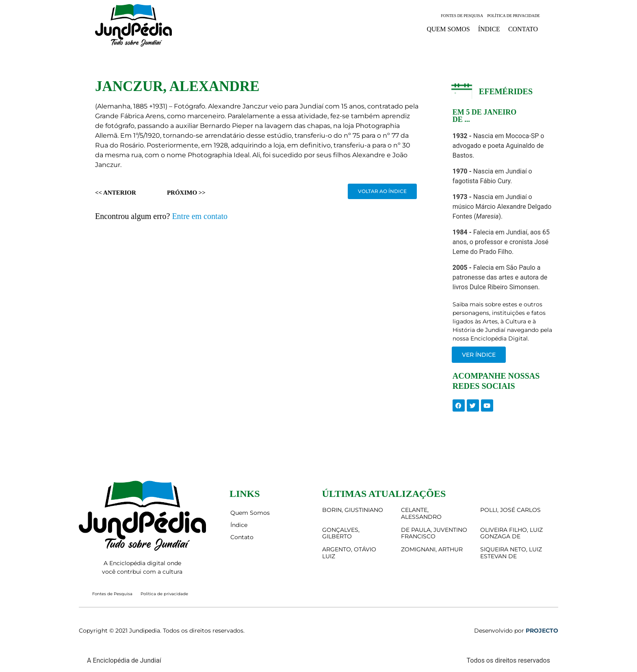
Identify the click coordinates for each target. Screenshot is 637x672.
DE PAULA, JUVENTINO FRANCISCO (434, 533)
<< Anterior (116, 193)
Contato (523, 29)
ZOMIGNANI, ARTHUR (432, 549)
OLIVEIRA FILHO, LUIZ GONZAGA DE (511, 533)
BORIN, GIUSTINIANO (353, 510)
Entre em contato (200, 216)
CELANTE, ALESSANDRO (421, 513)
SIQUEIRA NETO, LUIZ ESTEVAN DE (511, 553)
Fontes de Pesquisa (462, 16)
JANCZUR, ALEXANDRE (177, 86)
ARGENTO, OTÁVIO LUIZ (349, 553)
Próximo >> (186, 193)
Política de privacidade (513, 16)
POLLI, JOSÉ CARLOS (510, 510)
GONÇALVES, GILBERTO (341, 533)
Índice (489, 29)
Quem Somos (448, 29)
